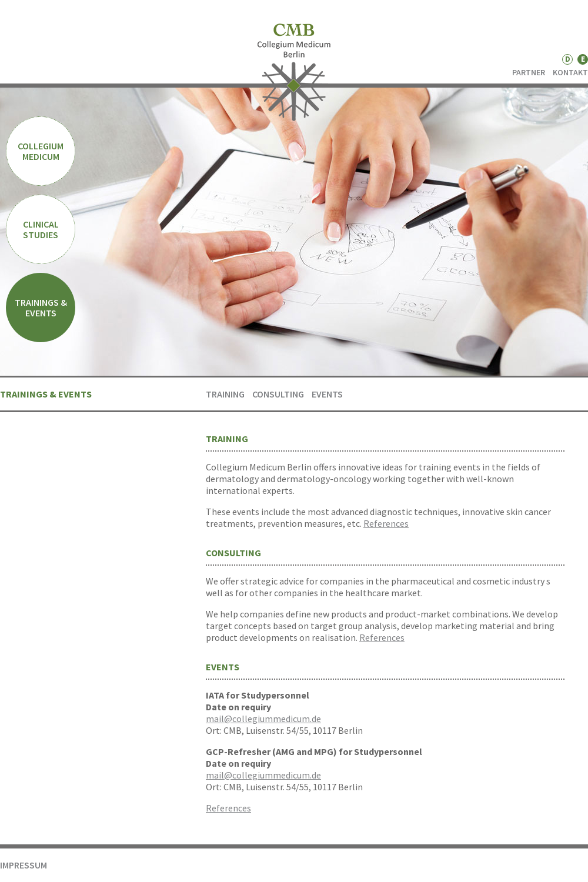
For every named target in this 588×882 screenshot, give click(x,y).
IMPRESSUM (24, 865)
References (386, 523)
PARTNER (529, 72)
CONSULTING (278, 394)
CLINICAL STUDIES (41, 229)
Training (225, 394)
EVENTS (327, 394)
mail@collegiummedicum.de (263, 719)
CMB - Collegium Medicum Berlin (294, 72)
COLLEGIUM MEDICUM (41, 151)
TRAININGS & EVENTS (41, 308)
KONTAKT (570, 72)
